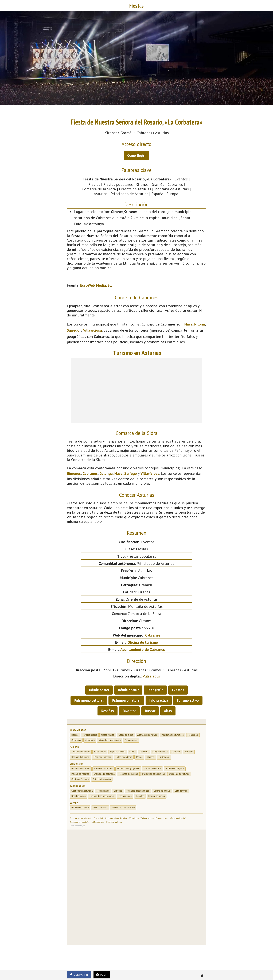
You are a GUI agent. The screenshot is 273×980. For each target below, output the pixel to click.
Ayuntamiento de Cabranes (143, 649)
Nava (188, 324)
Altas (168, 711)
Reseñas (107, 711)
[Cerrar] (7, 6)
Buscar (150, 711)
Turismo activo (188, 700)
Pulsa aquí (151, 676)
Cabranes (90, 473)
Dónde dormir (128, 690)
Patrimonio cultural (89, 700)
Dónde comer (99, 690)
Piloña (200, 324)
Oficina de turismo (143, 642)
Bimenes (74, 473)
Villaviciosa (92, 330)
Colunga (106, 473)
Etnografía (155, 690)
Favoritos (129, 711)
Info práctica (159, 700)
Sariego (73, 330)
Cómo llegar (136, 156)
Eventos (178, 690)
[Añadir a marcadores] (202, 975)
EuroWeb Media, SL (96, 285)
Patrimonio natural (126, 700)
